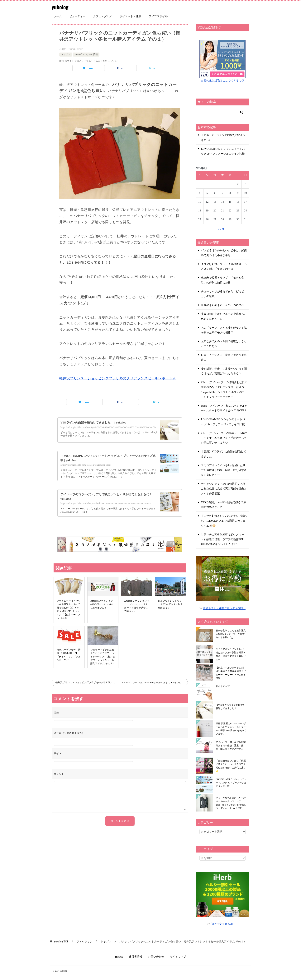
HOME (119, 957)
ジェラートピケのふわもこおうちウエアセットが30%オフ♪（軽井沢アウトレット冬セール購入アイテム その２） (103, 657)
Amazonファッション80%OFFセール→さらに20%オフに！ (102, 604)
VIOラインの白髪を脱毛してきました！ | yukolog (95, 422)
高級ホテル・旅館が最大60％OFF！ (224, 608)
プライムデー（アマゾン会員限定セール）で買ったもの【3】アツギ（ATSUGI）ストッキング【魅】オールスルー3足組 (69, 609)
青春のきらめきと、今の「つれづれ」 (224, 305)
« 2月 (221, 229)
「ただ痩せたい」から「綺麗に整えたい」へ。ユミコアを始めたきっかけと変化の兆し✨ (231, 766)
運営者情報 (136, 957)
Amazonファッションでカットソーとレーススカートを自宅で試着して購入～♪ (137, 606)
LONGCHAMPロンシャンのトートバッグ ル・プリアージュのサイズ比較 (223, 151)
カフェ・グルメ (103, 16)
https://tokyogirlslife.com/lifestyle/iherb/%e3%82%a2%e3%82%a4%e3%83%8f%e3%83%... (107, 503)
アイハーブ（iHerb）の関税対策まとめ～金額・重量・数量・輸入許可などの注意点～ (231, 746)
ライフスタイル (158, 16)
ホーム (58, 16)
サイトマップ (223, 686)
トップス (66, 54)
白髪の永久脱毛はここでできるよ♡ (222, 81)
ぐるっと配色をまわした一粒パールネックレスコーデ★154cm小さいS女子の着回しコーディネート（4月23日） (231, 803)
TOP (61, 942)
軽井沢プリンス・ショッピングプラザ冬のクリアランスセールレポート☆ (118, 378)
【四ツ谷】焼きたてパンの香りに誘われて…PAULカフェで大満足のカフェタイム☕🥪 (224, 521)
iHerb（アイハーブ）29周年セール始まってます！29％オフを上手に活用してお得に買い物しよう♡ (224, 438)
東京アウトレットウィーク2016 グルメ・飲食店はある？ (170, 604)
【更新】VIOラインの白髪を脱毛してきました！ (224, 137)
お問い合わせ (156, 957)
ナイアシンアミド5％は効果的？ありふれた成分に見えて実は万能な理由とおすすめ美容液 (224, 489)
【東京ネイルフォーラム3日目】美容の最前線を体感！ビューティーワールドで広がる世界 (231, 673)
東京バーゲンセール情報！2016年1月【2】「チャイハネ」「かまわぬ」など (69, 655)
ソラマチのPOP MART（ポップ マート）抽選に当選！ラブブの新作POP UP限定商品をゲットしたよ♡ (223, 539)
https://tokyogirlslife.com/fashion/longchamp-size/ (86, 465)
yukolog (61, 7)
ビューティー (77, 16)
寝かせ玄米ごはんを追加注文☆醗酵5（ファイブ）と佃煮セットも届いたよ (231, 634)
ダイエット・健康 (130, 16)
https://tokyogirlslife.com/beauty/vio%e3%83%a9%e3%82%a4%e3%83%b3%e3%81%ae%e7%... (109, 427)
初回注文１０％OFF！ (224, 924)
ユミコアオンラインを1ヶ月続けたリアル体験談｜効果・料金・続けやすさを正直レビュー (224, 470)
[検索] (222, 112)
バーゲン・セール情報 (86, 54)
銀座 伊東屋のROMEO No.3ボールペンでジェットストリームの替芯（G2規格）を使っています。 (231, 729)
